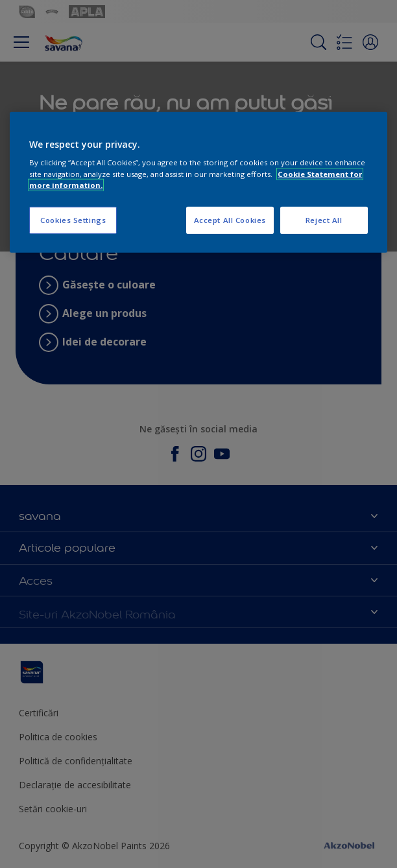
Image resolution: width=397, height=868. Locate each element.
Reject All (324, 219)
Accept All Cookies (230, 219)
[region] (198, 182)
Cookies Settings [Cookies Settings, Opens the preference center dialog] (73, 219)
